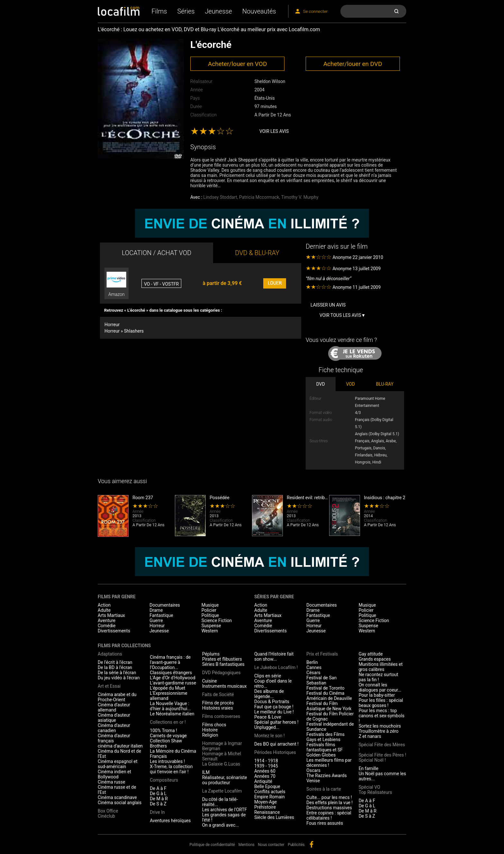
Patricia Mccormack (259, 197)
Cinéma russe (111, 782)
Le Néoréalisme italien (172, 714)
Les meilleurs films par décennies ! (329, 763)
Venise (313, 781)
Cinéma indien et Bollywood (114, 774)
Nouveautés (259, 11)
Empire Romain (270, 797)
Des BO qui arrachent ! (276, 744)
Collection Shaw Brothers (166, 743)
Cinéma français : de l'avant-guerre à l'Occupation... (170, 662)
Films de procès (218, 703)
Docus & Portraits (272, 702)
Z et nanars (370, 736)
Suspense (211, 626)
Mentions (247, 845)
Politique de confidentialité (212, 845)
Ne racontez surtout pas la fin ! (378, 677)
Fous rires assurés (325, 823)
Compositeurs (164, 780)
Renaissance (267, 812)
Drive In (157, 812)
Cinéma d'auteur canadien (114, 728)
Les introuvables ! (167, 761)
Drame (156, 610)
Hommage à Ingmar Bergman (222, 746)
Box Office (108, 811)
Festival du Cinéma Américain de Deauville (329, 696)
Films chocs (214, 725)
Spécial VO (369, 787)
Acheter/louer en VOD (237, 64)
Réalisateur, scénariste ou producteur (225, 780)
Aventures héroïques (170, 821)
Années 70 (265, 776)
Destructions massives (329, 808)
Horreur (112, 325)
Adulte (104, 610)
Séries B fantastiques (223, 664)
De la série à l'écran (117, 673)
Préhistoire (265, 807)
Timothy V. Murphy (300, 197)
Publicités (296, 845)
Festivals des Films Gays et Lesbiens (325, 737)
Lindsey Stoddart (220, 197)
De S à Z (158, 804)
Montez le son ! (270, 736)
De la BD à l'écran (115, 667)
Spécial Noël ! (372, 760)
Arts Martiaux (111, 615)
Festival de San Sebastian (321, 680)
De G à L (158, 794)
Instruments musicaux (225, 686)
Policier (209, 610)
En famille (369, 768)
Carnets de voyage (168, 736)
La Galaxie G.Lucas (221, 764)
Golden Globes (321, 755)
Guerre (156, 620)
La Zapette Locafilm (222, 791)
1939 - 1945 (266, 766)
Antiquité (263, 781)
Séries (186, 11)
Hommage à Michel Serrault (222, 756)
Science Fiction (217, 620)
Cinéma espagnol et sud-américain (118, 764)
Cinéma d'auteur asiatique (114, 718)
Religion (210, 735)
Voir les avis (274, 131)
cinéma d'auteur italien (120, 746)
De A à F (158, 788)
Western (210, 631)
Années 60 (265, 771)
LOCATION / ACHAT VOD (157, 253)
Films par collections (124, 646)
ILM (206, 772)
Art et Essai (109, 686)
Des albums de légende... (269, 694)
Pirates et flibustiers (222, 659)
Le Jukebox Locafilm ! (276, 667)
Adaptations (110, 654)
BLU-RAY (385, 384)
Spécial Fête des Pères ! (382, 755)
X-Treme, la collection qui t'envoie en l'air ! (171, 769)
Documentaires (165, 605)
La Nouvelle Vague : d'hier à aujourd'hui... (170, 706)
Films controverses (221, 716)
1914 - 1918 (266, 761)
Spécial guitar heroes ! (276, 722)
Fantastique (161, 615)
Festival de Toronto (325, 688)
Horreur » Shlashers (124, 331)
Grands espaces (375, 659)
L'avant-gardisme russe (173, 683)
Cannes (314, 667)
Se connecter (315, 11)
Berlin (312, 662)
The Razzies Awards (326, 776)
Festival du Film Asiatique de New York (329, 706)
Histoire (210, 730)
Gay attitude (371, 654)
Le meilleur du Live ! (274, 712)
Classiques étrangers (171, 673)
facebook (311, 844)
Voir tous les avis (340, 315)
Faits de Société (218, 694)
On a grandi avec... (221, 825)
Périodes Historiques (275, 752)
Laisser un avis (328, 305)
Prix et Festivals (322, 654)
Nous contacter (271, 845)
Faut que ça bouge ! (274, 707)
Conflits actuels (270, 792)
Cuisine (210, 681)
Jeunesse (218, 11)
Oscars (313, 770)
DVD (321, 384)
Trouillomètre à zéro (379, 731)
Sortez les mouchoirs (380, 726)
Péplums (211, 654)
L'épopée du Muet (167, 688)
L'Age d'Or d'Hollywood (172, 678)
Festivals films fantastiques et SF (324, 747)
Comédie (107, 626)
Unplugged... (267, 727)
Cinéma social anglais (120, 803)
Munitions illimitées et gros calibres (381, 667)
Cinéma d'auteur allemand (114, 707)
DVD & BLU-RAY (257, 253)
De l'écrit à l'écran (115, 662)
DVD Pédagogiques (221, 673)
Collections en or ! (168, 722)
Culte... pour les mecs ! (329, 797)
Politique (210, 615)
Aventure (107, 620)
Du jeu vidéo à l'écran (119, 678)
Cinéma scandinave (117, 797)
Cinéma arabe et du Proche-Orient (117, 697)
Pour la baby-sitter (377, 695)
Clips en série (268, 676)
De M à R (159, 799)
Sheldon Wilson (270, 81)
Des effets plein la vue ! (329, 803)
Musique (210, 605)
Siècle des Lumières (274, 817)
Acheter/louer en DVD (353, 64)
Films (159, 11)
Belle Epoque (267, 786)
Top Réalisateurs (375, 792)
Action (104, 605)
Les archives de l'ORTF (225, 810)
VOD (351, 384)
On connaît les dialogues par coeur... (380, 687)
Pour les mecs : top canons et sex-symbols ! (382, 716)
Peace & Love (268, 717)
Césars (313, 673)
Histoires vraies (218, 708)
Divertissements (114, 631)
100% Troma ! (163, 730)
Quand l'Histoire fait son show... (274, 657)
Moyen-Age (265, 802)
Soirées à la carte (324, 789)
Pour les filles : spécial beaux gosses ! (381, 703)
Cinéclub (106, 816)
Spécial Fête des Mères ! (382, 747)
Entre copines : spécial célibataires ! (329, 815)
